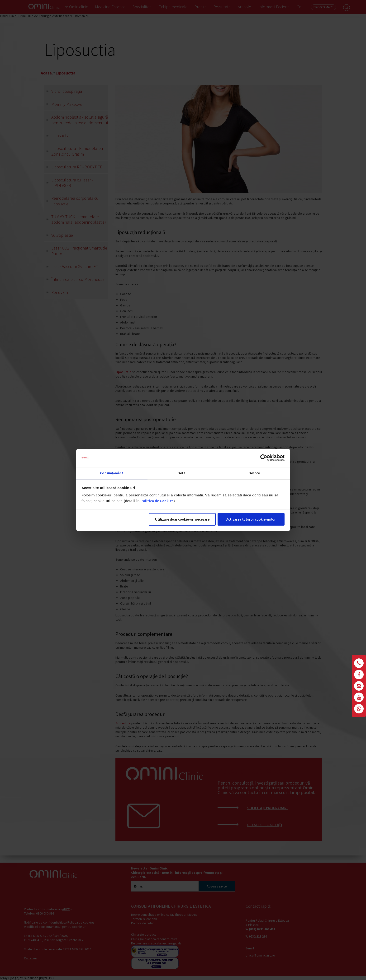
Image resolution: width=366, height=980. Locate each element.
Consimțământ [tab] (112, 473)
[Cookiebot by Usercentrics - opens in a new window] (264, 458)
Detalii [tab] (183, 473)
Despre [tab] (254, 473)
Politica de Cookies (157, 501)
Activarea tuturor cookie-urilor (251, 520)
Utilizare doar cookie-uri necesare (182, 520)
